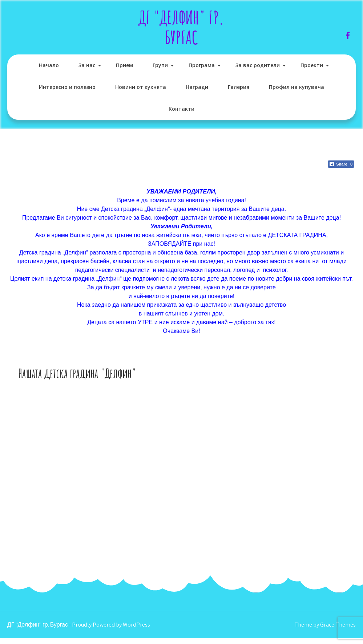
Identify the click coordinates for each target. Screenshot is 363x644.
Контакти (181, 109)
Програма (202, 65)
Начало (49, 65)
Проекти (312, 65)
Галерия (239, 87)
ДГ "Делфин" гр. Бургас (181, 27)
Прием (124, 65)
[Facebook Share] (341, 164)
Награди (197, 87)
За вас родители (258, 65)
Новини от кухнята (141, 87)
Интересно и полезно (67, 87)
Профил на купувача (297, 87)
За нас (87, 65)
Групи (160, 65)
